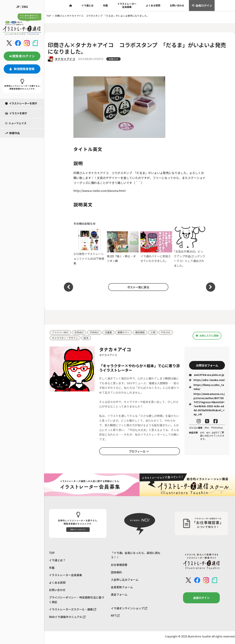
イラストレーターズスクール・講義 (73, 611)
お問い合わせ (177, 5)
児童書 (108, 332)
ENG (25, 7)
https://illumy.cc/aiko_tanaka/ (207, 387)
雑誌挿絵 (140, 332)
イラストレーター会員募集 (127, 5)
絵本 (86, 338)
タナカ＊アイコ (65, 59)
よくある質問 (153, 5)
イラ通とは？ (57, 561)
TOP (52, 553)
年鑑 (105, 5)
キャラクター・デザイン (65, 338)
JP (18, 7)
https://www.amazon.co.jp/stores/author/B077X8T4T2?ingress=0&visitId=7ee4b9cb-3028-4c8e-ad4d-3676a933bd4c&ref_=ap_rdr (207, 404)
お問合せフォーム (207, 365)
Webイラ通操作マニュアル (67, 619)
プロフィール (139, 451)
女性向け (79, 332)
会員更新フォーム (122, 588)
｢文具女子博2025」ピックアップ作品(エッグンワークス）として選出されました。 (190, 247)
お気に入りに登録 (207, 336)
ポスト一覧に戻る (138, 287)
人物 (153, 332)
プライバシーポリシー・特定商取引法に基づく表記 (77, 601)
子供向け (94, 332)
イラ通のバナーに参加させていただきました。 (156, 247)
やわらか (166, 332)
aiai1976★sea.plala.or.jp (207, 375)
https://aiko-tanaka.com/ (207, 380)
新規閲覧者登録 (22, 69)
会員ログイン (202, 6)
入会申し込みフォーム (125, 580)
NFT (115, 617)
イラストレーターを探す (21, 103)
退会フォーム (119, 596)
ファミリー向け (60, 332)
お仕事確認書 (119, 565)
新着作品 (12, 133)
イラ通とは (87, 5)
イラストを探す (16, 113)
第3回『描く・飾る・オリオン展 (123, 247)
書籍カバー (124, 332)
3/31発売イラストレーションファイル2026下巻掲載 (89, 247)
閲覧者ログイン (22, 56)
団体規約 (116, 573)
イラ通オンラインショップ (129, 610)
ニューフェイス (16, 123)
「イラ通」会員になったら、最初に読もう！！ (136, 555)
